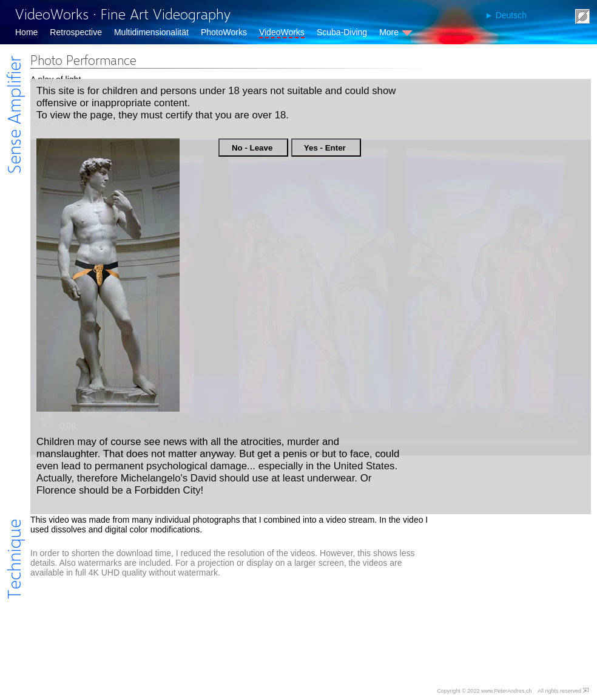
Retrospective (76, 32)
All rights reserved (559, 691)
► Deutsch (506, 15)
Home (26, 32)
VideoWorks (282, 32)
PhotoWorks (224, 32)
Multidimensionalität (151, 32)
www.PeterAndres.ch (507, 691)
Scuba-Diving (342, 32)
